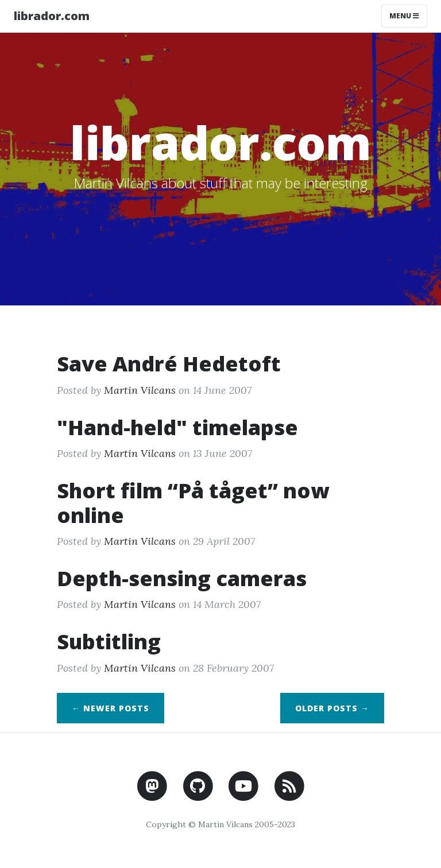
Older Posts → (332, 708)
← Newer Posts (111, 708)
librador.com (52, 16)
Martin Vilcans (140, 390)
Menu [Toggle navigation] (404, 16)
